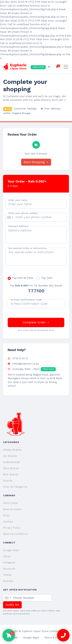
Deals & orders (12, 509)
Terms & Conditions (15, 534)
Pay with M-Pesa (23, 278)
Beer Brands (11, 474)
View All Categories (15, 487)
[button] (57, 67)
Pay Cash (47, 278)
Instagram (9, 563)
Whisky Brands (12, 450)
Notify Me (12, 605)
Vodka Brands (12, 462)
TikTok (7, 556)
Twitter (7, 575)
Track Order (10, 503)
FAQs (6, 515)
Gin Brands (10, 456)
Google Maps (11, 550)
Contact (8, 522)
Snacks (8, 481)
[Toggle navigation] (66, 67)
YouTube (8, 581)
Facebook (9, 569)
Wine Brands (11, 468)
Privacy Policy (12, 528)
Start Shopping (36, 162)
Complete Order (36, 322)
